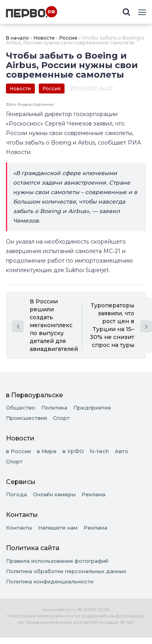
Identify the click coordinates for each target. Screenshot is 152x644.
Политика (54, 408)
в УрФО (73, 451)
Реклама (93, 494)
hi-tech (99, 451)
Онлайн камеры (54, 494)
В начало (17, 38)
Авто (122, 451)
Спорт (61, 418)
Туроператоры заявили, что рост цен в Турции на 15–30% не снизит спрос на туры (121, 325)
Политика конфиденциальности (50, 581)
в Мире (47, 451)
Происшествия (27, 418)
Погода (16, 494)
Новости (44, 38)
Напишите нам (58, 528)
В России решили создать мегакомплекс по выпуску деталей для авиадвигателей (45, 325)
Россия (68, 38)
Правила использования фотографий (57, 561)
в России (18, 451)
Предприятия (92, 408)
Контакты (19, 528)
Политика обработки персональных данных (66, 571)
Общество (21, 408)
